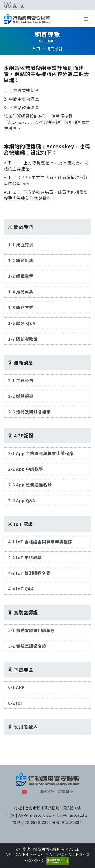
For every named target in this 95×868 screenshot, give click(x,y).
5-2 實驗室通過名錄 (27, 646)
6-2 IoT (16, 703)
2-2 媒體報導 (21, 396)
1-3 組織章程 (21, 276)
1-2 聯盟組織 (21, 260)
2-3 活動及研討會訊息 (29, 412)
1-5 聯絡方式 (21, 307)
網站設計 (47, 792)
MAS (27, 19)
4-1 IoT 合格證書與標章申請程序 (40, 542)
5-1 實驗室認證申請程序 (32, 630)
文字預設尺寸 (15, 5)
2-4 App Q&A (22, 500)
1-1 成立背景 (21, 245)
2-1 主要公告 (21, 380)
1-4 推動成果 (21, 292)
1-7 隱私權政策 (23, 339)
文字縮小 (22, 5)
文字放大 (7, 5)
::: (2, 5)
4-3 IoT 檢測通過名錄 (29, 573)
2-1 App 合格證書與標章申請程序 (41, 453)
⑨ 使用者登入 (23, 726)
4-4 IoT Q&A (21, 589)
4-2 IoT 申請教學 (25, 557)
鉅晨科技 (66, 792)
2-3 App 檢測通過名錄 (30, 485)
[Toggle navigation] (86, 19)
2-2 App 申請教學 (26, 469)
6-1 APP (16, 687)
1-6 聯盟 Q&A (22, 323)
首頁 (36, 49)
